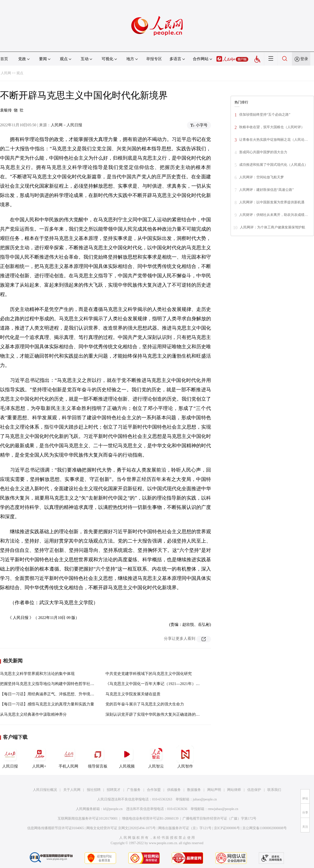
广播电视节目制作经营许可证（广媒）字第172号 (219, 819)
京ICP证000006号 (227, 828)
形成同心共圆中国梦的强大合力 (263, 152)
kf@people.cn (113, 809)
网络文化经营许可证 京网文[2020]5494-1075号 (121, 828)
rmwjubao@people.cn (223, 809)
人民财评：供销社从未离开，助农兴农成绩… (274, 215)
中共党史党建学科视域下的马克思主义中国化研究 (149, 674)
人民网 (6, 73)
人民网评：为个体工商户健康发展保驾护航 (273, 227)
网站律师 (234, 790)
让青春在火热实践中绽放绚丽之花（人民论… (274, 140)
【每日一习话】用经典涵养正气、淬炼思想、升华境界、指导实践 (57, 694)
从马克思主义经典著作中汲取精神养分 (33, 714)
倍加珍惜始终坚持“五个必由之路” (265, 115)
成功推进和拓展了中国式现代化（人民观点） (274, 165)
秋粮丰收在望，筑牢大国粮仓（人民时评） (272, 127)
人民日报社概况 (45, 790)
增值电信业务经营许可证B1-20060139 (150, 819)
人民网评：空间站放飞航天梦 (262, 177)
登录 (304, 59)
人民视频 (127, 757)
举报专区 (154, 59)
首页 (4, 59)
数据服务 (194, 790)
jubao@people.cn (205, 799)
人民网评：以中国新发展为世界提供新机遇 (272, 202)
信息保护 (254, 790)
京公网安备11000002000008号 (265, 828)
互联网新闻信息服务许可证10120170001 (88, 819)
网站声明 (214, 790)
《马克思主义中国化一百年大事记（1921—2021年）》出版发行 (160, 684)
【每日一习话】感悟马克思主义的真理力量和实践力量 (47, 704)
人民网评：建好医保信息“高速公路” (266, 190)
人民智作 (185, 757)
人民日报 (10, 757)
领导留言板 (98, 757)
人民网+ (39, 757)
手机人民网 (68, 757)
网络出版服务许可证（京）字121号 (185, 828)
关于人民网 (72, 790)
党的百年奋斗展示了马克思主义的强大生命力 (145, 704)
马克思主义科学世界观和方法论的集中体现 (37, 674)
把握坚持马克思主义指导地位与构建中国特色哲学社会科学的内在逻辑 (61, 684)
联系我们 (274, 790)
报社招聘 (94, 790)
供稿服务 (174, 790)
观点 (20, 73)
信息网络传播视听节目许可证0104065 (56, 828)
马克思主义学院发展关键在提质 (133, 694)
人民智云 (156, 757)
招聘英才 (114, 790)
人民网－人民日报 (66, 125)
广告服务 (134, 790)
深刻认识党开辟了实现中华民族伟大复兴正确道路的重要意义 (158, 714)
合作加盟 (154, 790)
